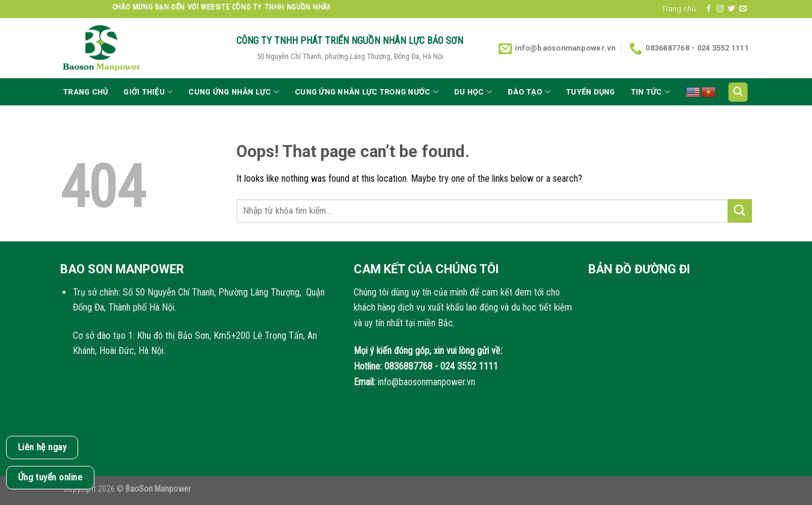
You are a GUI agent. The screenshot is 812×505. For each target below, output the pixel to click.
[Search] (738, 92)
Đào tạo (529, 92)
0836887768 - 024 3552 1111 (441, 366)
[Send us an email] (743, 9)
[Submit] (740, 211)
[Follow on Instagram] (720, 9)
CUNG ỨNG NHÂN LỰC (234, 92)
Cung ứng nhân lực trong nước (367, 92)
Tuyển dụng (591, 92)
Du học (473, 92)
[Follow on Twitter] (731, 9)
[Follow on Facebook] (709, 9)
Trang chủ (679, 9)
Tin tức (651, 92)
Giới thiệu (148, 92)
